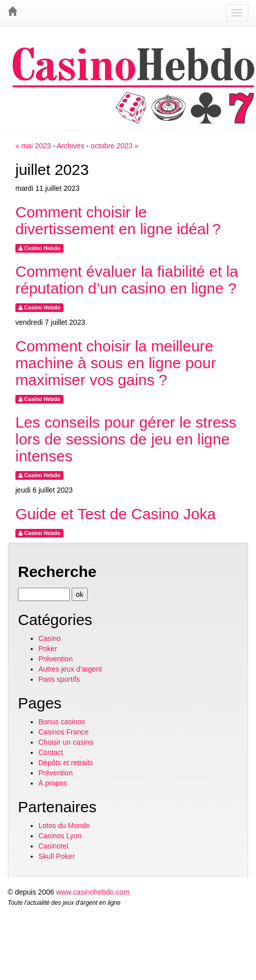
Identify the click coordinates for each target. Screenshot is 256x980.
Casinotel (53, 846)
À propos (53, 783)
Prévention (56, 659)
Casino (50, 638)
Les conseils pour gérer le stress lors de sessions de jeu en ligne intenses (126, 439)
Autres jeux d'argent (70, 669)
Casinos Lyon (60, 836)
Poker (48, 649)
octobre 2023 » (114, 146)
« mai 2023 (33, 146)
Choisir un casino (66, 742)
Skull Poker (57, 856)
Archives (71, 146)
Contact (51, 752)
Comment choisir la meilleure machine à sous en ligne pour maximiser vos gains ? (116, 363)
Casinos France (63, 732)
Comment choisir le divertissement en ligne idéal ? (118, 220)
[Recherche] (44, 594)
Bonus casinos (62, 722)
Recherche (57, 572)
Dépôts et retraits (66, 763)
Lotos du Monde (64, 826)
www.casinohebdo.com (92, 892)
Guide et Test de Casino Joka (115, 514)
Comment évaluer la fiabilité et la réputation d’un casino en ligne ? (127, 280)
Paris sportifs (59, 679)
